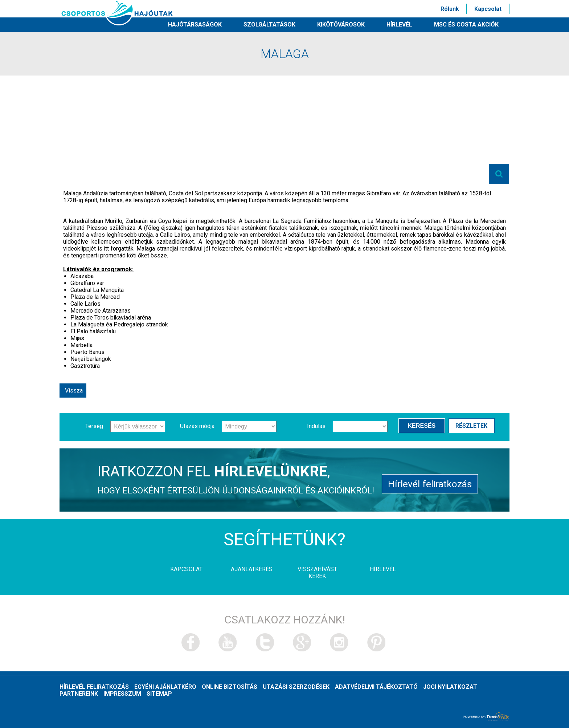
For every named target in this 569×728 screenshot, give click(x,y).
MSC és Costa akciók (466, 25)
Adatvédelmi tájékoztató (376, 687)
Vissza (74, 391)
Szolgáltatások (269, 25)
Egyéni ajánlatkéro (165, 687)
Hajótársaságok (195, 25)
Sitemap (159, 694)
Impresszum (122, 694)
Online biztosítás (230, 687)
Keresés (423, 426)
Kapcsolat (488, 9)
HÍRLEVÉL (399, 25)
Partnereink (79, 694)
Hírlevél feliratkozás (430, 483)
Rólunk (450, 9)
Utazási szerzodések (296, 687)
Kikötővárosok (341, 25)
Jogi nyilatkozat (450, 687)
